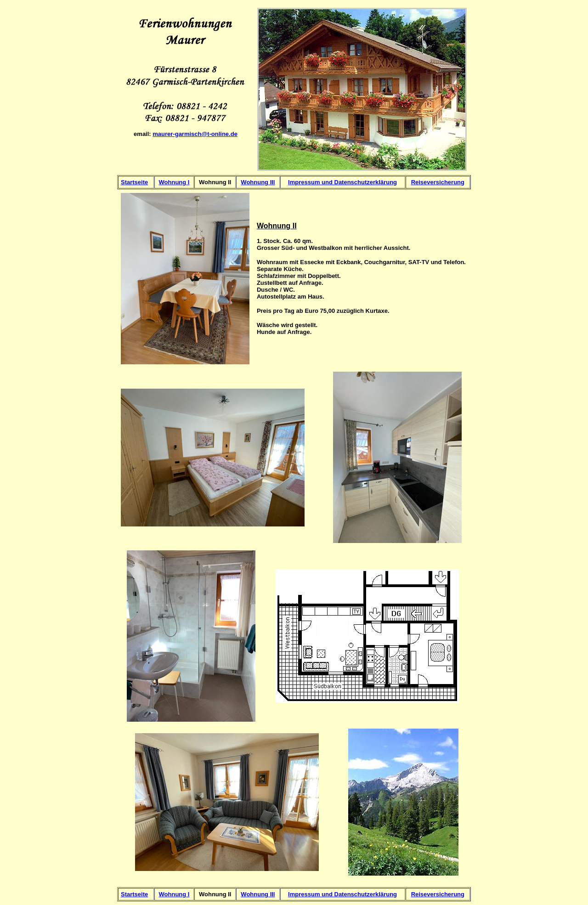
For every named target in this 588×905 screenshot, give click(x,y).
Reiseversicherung (438, 182)
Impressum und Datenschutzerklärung (342, 182)
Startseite (134, 182)
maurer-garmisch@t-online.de (195, 134)
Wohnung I (174, 182)
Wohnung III (258, 182)
